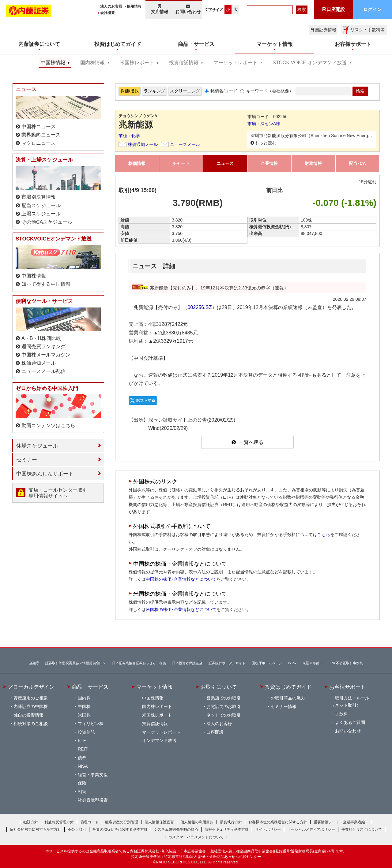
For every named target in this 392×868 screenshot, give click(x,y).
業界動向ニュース (41, 135)
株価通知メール (143, 144)
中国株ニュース (39, 127)
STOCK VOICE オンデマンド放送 (309, 63)
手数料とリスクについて (362, 829)
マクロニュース (39, 143)
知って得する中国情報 (46, 284)
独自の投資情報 (28, 715)
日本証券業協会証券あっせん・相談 (139, 663)
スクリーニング (185, 91)
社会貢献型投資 (93, 800)
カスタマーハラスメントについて (196, 837)
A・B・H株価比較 (41, 338)
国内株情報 (92, 63)
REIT (83, 749)
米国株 (84, 715)
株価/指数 (130, 91)
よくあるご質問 (350, 722)
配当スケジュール (41, 205)
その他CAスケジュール (47, 222)
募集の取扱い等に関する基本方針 (120, 829)
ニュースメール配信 (43, 371)
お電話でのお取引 (224, 706)
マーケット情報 (155, 687)
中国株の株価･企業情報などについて (181, 579)
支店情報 (160, 9)
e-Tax (292, 663)
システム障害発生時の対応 (176, 829)
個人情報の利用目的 (197, 822)
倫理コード (89, 822)
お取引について (219, 687)
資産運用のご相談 (31, 698)
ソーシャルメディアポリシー (311, 829)
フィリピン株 (91, 724)
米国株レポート (137, 63)
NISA (83, 766)
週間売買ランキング (43, 346)
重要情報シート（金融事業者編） (341, 822)
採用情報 (134, 6)
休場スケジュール (37, 446)
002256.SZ (200, 307)
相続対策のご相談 (31, 724)
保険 (82, 783)
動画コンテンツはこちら (48, 425)
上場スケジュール (41, 214)
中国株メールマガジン (46, 355)
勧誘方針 (31, 822)
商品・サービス (90, 687)
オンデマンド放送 (159, 740)
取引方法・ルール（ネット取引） (350, 702)
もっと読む (266, 143)
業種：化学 (129, 136)
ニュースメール (185, 144)
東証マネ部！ (313, 663)
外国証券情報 (323, 30)
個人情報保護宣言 (159, 822)
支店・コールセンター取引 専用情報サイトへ (58, 493)
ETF (82, 740)
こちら (324, 535)
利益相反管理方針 (59, 822)
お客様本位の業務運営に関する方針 (278, 822)
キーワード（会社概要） (270, 91)
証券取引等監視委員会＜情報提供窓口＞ (76, 663)
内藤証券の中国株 (31, 706)
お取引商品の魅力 (288, 698)
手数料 (341, 714)
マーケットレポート (236, 63)
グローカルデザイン (31, 687)
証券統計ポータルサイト (227, 663)
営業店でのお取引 (224, 698)
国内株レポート (157, 706)
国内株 (84, 698)
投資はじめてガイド (288, 687)
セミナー (27, 460)
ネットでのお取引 (224, 715)
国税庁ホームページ (267, 663)
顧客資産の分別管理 (122, 822)
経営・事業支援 (93, 775)
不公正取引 (77, 829)
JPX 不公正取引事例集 (346, 663)
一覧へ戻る (251, 442)
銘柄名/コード (224, 91)
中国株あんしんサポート (45, 474)
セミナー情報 (284, 706)
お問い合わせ (188, 9)
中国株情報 (53, 63)
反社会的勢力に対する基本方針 (36, 829)
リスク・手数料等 (367, 30)
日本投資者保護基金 (187, 663)
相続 (82, 792)
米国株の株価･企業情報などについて (181, 609)
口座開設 (215, 732)
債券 (82, 758)
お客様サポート (347, 687)
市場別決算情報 (39, 197)
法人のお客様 (111, 6)
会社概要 (107, 13)
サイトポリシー (268, 829)
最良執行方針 (231, 822)
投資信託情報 (184, 63)
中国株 (84, 706)
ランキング (154, 91)
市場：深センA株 (264, 124)
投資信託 (86, 732)
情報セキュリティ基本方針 (227, 829)
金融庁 (34, 663)
